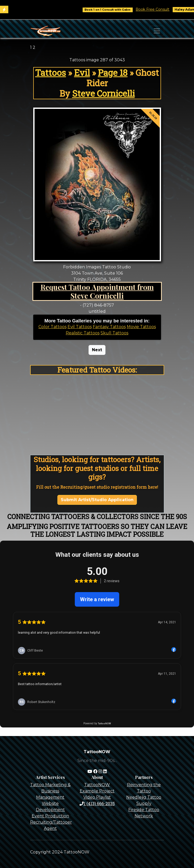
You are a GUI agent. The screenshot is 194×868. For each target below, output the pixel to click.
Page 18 (113, 72)
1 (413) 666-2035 (97, 803)
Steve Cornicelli (103, 93)
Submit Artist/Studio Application (97, 500)
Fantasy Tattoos (109, 327)
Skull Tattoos (114, 333)
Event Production (50, 816)
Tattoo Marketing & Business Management (50, 791)
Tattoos (51, 72)
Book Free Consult (157, 9)
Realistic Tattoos (83, 333)
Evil (82, 72)
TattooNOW (97, 785)
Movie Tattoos (141, 327)
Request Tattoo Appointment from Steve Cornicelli (97, 291)
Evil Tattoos (80, 327)
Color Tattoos (52, 327)
